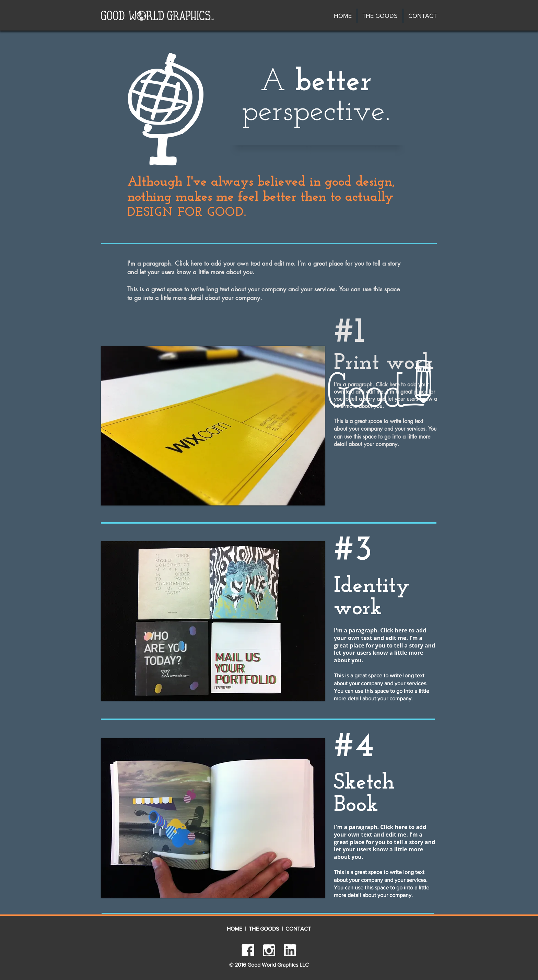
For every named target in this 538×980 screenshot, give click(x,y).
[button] (213, 426)
